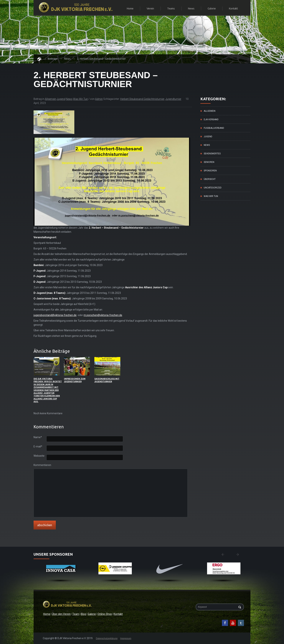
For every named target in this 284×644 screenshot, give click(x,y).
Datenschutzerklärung (107, 638)
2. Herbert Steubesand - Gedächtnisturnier (101, 59)
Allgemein (51, 99)
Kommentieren (40, 465)
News (191, 9)
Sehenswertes (212, 154)
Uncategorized (213, 188)
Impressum (126, 638)
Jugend (61, 99)
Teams (169, 9)
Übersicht (210, 179)
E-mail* (38, 447)
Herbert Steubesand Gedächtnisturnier (142, 99)
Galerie (212, 9)
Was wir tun (80, 99)
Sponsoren (210, 171)
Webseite (39, 456)
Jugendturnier (173, 99)
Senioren (209, 162)
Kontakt (233, 9)
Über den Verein (61, 614)
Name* (38, 437)
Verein (149, 9)
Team (76, 614)
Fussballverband (214, 128)
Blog (83, 614)
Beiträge (53, 59)
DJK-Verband (211, 119)
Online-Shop (105, 614)
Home (130, 9)
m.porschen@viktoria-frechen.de (103, 315)
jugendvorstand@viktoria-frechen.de (55, 315)
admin (99, 99)
